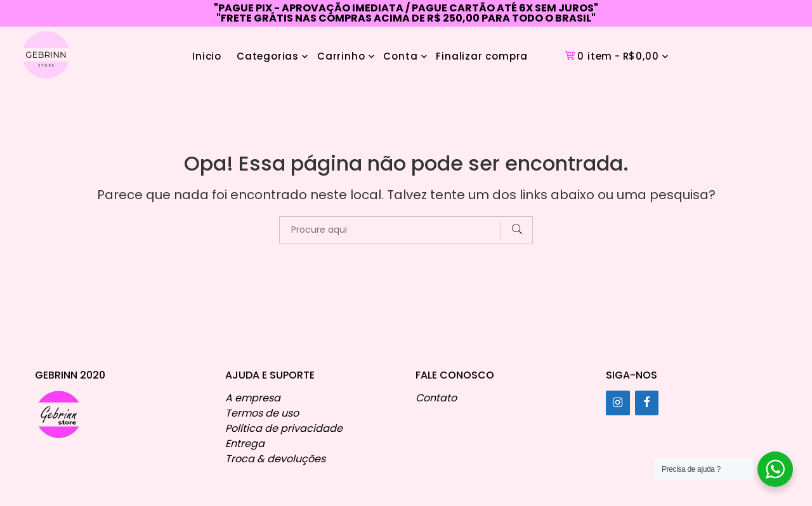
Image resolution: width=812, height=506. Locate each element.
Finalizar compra (482, 56)
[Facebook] (647, 403)
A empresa (253, 398)
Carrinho (341, 56)
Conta (400, 56)
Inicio (207, 56)
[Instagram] (618, 403)
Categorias (268, 56)
